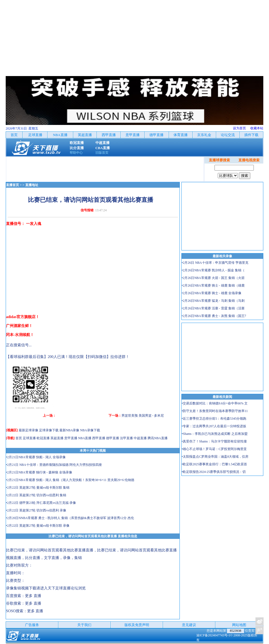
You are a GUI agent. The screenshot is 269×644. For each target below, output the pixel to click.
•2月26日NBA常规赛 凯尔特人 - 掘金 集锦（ (213, 270)
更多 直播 (33, 596)
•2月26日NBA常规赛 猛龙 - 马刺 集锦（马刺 (213, 301)
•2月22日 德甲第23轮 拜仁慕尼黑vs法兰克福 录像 (41, 503)
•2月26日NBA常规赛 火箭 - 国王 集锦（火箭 (213, 278)
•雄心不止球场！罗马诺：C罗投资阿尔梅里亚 (214, 449)
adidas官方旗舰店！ (23, 317)
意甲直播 (71, 438)
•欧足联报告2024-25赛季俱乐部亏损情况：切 (214, 472)
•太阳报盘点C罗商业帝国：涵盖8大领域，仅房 (215, 457)
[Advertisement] (134, 38)
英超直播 (57, 438)
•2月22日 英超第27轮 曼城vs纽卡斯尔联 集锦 (38, 488)
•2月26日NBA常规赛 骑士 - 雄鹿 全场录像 (212, 293)
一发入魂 (34, 224)
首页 (19, 438)
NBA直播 (85, 438)
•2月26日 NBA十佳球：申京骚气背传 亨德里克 (215, 263)
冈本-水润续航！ (20, 335)
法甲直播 (126, 438)
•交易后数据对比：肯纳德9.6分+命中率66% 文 (215, 403)
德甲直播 (113, 438)
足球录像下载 (49, 430)
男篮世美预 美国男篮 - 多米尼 (143, 416)
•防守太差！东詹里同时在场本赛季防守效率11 (215, 411)
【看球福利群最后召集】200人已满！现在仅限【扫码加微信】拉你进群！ (68, 357)
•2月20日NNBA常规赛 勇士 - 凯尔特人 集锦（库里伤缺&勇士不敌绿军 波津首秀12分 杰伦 (70, 518)
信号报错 (87, 210)
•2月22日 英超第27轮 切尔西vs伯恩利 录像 (36, 510)
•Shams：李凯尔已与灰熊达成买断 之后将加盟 (215, 434)
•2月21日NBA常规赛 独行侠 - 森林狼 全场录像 (39, 472)
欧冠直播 (43, 438)
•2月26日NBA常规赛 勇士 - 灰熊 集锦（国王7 (214, 316)
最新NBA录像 (69, 430)
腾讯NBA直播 (157, 438)
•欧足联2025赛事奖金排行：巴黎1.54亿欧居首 (214, 464)
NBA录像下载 (90, 430)
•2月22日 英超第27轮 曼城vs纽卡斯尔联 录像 (38, 526)
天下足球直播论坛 (63, 588)
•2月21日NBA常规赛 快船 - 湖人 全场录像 (36, 457)
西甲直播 (99, 438)
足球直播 (29, 438)
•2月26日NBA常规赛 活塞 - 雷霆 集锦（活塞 (213, 308)
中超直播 (140, 438)
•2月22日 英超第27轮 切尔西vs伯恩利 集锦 (36, 495)
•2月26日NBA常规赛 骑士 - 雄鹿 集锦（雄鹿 (213, 285)
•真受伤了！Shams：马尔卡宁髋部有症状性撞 (214, 441)
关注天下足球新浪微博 (260, 621)
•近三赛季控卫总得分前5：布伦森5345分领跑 (214, 419)
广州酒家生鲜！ (19, 326)
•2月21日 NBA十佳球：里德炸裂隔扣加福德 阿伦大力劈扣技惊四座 (54, 465)
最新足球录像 (28, 430)
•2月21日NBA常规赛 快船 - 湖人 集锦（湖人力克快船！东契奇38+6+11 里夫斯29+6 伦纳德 (70, 480)
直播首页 (12, 185)
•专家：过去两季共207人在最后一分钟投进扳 (214, 426)
